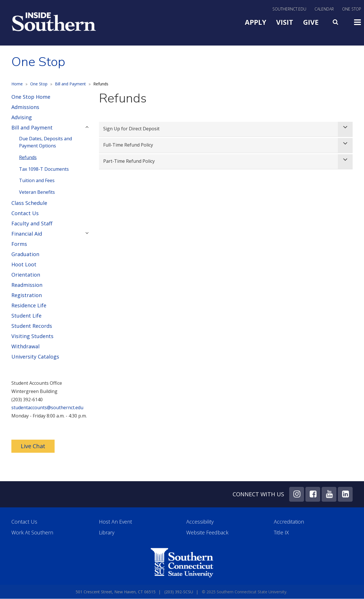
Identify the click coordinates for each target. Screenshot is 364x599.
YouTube (329, 494)
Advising (22, 117)
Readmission (27, 285)
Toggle (357, 22)
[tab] (226, 129)
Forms (19, 244)
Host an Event (115, 522)
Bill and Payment (70, 84)
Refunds (28, 157)
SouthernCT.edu (289, 9)
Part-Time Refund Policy (129, 161)
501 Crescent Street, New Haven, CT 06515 (116, 592)
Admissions (25, 107)
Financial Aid (27, 234)
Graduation (25, 254)
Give (311, 22)
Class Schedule (29, 203)
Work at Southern (32, 533)
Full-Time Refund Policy (128, 145)
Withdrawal (25, 346)
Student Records (32, 326)
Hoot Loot (24, 264)
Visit (285, 22)
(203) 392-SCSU (179, 592)
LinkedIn (345, 494)
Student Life (26, 316)
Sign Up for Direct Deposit (131, 129)
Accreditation (289, 522)
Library (107, 533)
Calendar (324, 9)
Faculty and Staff (32, 223)
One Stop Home (31, 97)
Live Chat (33, 446)
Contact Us (25, 213)
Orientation (26, 275)
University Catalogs (35, 357)
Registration (27, 295)
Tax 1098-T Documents (44, 169)
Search (336, 21)
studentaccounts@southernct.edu (47, 407)
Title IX (281, 533)
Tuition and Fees (37, 180)
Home (17, 84)
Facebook (313, 494)
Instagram (297, 494)
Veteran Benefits (37, 192)
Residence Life (29, 305)
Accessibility (200, 522)
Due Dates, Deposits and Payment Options (45, 142)
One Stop (352, 9)
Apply (256, 22)
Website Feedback (207, 533)
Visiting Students (32, 336)
